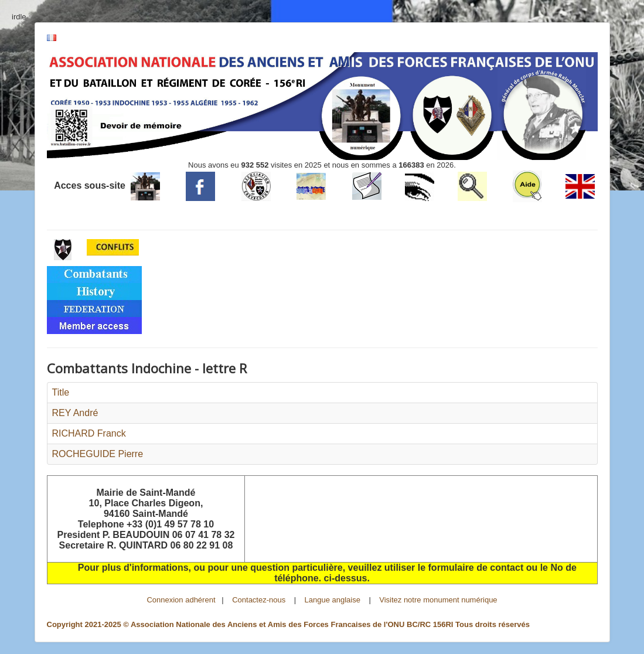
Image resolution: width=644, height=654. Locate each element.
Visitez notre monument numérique (438, 600)
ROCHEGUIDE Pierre (98, 454)
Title (61, 392)
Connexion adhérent (181, 600)
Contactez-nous (259, 600)
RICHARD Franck (89, 433)
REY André (75, 413)
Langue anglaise (333, 600)
